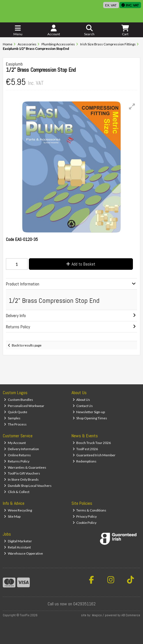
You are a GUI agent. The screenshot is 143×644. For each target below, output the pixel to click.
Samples (12, 418)
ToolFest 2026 (85, 449)
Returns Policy (17, 461)
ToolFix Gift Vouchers (22, 473)
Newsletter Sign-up (89, 412)
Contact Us (83, 406)
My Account (15, 443)
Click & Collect (17, 492)
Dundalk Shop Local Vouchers (28, 486)
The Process (15, 424)
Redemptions (85, 461)
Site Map (12, 516)
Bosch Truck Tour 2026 (92, 443)
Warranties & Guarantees (25, 467)
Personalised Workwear (24, 406)
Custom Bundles (19, 400)
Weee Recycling (18, 510)
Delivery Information (21, 449)
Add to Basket (81, 264)
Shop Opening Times (90, 418)
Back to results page (27, 345)
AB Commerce (131, 615)
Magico (97, 615)
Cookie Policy (85, 523)
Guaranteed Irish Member (94, 455)
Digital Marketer (18, 541)
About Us (81, 400)
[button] (132, 106)
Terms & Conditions (90, 510)
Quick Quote (16, 412)
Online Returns (17, 455)
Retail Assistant (17, 547)
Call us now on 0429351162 (72, 604)
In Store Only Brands (21, 479)
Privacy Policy (85, 516)
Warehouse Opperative (23, 553)
